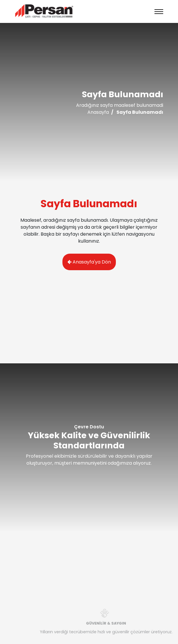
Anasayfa (98, 112)
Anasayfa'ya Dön (89, 262)
